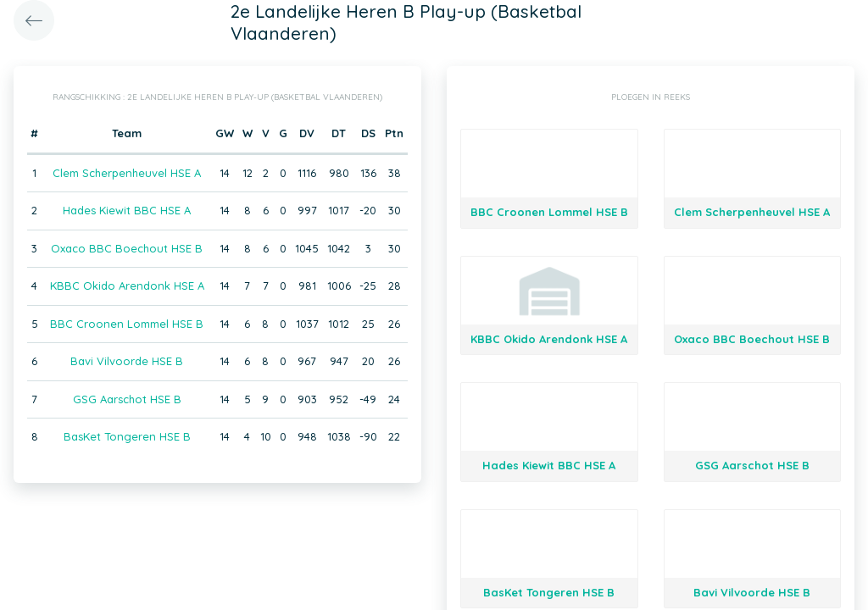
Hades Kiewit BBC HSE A (127, 210)
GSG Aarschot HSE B (127, 399)
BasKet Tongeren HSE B (127, 436)
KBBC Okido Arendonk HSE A (127, 286)
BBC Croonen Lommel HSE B (127, 324)
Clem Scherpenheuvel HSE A (127, 173)
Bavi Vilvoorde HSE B (127, 361)
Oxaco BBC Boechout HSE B (127, 248)
